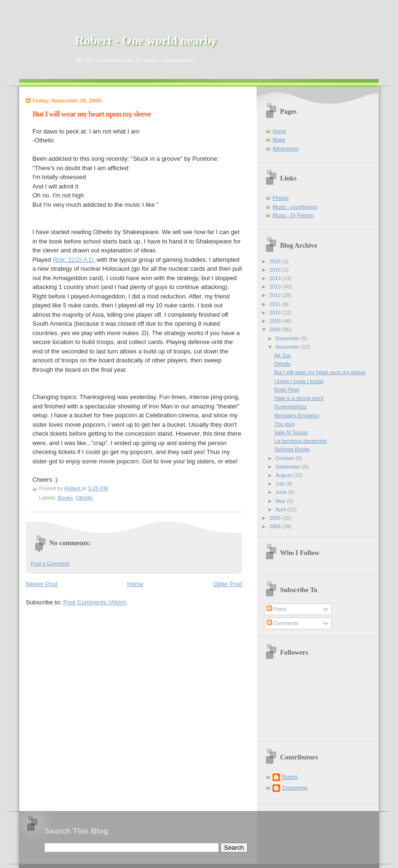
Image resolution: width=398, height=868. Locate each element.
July (281, 484)
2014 (276, 278)
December (288, 338)
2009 (276, 321)
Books (65, 498)
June (282, 492)
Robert (290, 777)
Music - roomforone (295, 207)
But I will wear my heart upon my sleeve (320, 372)
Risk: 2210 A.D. (74, 260)
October (285, 458)
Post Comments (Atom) (95, 602)
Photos (281, 198)
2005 (276, 518)
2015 (276, 270)
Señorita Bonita (292, 449)
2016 (276, 261)
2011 (276, 304)
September (289, 467)
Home (136, 584)
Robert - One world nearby (146, 41)
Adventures (286, 149)
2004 (276, 526)
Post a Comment (50, 563)
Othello (84, 498)
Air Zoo (283, 355)
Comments (282, 623)
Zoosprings (295, 788)
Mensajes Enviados (297, 415)
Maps (279, 140)
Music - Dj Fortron (293, 215)
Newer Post (42, 584)
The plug (285, 424)
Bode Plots (287, 390)
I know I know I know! (299, 381)
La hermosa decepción (301, 441)
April (281, 509)
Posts (277, 609)
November (288, 347)
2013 (276, 287)
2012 (276, 295)
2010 (276, 313)
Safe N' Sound (291, 432)
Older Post (228, 584)
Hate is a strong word (299, 398)
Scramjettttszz (291, 407)
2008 (276, 329)
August (284, 475)
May (281, 501)
